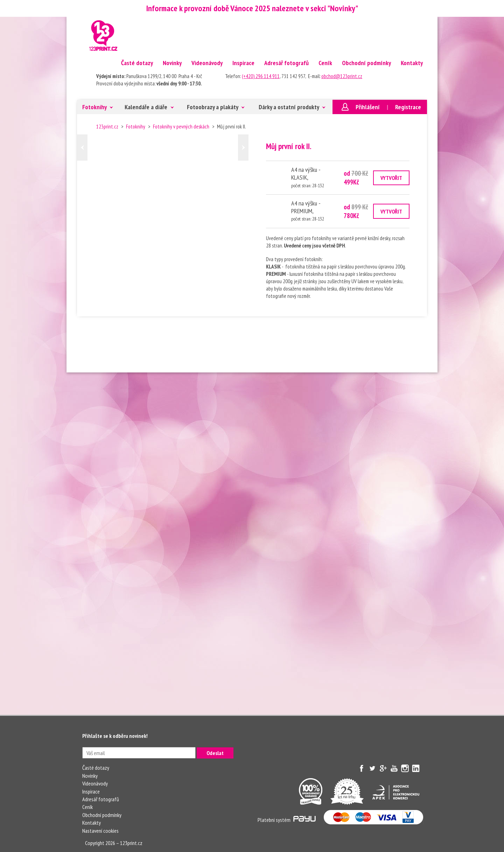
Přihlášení (368, 107)
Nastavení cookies (100, 831)
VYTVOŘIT (391, 178)
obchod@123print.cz (342, 76)
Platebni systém (287, 820)
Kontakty (412, 63)
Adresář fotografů (286, 63)
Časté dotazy (137, 63)
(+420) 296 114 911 (261, 76)
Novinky (172, 63)
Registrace (408, 107)
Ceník (325, 63)
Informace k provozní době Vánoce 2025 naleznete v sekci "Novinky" (252, 8)
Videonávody (207, 63)
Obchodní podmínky (366, 63)
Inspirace (243, 63)
